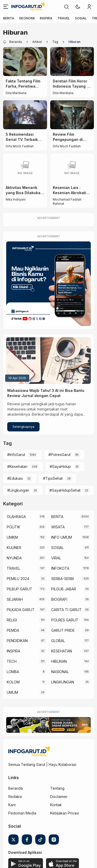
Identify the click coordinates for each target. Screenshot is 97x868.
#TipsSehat (53, 478)
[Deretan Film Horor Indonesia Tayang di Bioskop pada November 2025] (72, 62)
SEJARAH (15, 599)
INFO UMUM (62, 537)
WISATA (58, 527)
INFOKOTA (60, 568)
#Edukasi (15, 478)
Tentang (57, 788)
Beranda (16, 788)
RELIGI (12, 620)
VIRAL (56, 558)
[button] (78, 7)
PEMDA (13, 630)
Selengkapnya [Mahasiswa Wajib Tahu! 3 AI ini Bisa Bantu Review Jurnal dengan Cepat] (23, 427)
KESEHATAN (62, 651)
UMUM (12, 692)
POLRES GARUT (65, 620)
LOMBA (13, 672)
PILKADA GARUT (21, 610)
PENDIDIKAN (17, 641)
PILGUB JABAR (64, 589)
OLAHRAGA (16, 517)
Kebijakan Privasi (65, 813)
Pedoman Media (22, 813)
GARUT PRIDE (63, 630)
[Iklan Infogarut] (48, 284)
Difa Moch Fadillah (20, 146)
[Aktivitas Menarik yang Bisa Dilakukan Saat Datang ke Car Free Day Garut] (25, 168)
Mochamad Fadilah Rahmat (67, 201)
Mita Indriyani (16, 199)
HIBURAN (59, 661)
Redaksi (15, 797)
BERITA (9, 18)
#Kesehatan (17, 466)
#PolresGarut (59, 455)
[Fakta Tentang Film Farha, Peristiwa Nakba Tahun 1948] (25, 62)
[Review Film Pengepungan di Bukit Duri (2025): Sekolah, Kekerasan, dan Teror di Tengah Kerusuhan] (72, 115)
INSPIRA (46, 18)
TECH (12, 661)
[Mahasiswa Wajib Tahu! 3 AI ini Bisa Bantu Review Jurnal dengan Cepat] (48, 361)
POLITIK (13, 527)
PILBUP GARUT (20, 589)
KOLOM (13, 682)
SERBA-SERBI (63, 579)
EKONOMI (27, 18)
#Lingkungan (18, 490)
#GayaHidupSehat (65, 490)
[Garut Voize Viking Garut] (48, 725)
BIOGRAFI (59, 599)
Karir (12, 805)
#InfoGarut (16, 455)
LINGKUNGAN (63, 682)
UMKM (12, 537)
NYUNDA (14, 558)
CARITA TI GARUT (66, 610)
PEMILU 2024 (18, 579)
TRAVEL (64, 18)
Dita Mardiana (16, 93)
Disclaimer (59, 797)
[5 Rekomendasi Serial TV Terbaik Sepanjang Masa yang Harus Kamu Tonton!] (25, 115)
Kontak (56, 805)
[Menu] (6, 7)
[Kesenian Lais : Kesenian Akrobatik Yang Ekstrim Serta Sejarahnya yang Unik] (72, 168)
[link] (66, 7)
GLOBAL (58, 641)
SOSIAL (81, 18)
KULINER (14, 548)
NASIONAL (60, 672)
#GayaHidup (60, 466)
